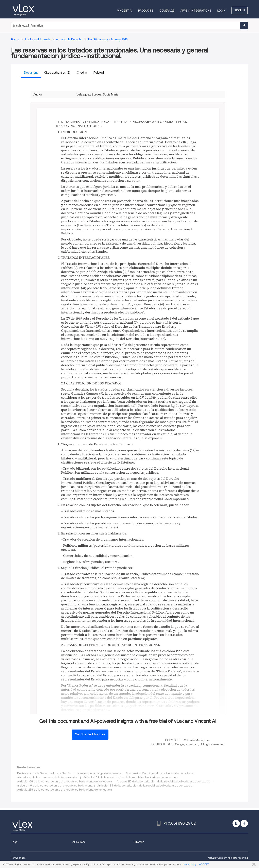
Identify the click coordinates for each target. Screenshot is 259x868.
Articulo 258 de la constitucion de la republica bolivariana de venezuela (65, 790)
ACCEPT (204, 864)
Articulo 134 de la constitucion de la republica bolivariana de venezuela (145, 785)
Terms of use (18, 858)
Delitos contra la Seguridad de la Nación (44, 773)
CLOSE (253, 864)
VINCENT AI (125, 11)
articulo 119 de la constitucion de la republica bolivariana (55, 785)
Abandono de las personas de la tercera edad (48, 777)
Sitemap (139, 842)
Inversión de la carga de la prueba (98, 773)
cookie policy (189, 864)
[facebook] (244, 823)
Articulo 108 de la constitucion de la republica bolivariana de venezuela (65, 781)
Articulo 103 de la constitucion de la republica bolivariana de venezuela (131, 777)
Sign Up (240, 10)
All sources (79, 842)
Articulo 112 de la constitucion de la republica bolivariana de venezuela (163, 781)
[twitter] (236, 823)
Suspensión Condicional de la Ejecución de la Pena (160, 773)
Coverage (167, 11)
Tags (14, 842)
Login (221, 11)
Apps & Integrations (196, 11)
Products (146, 11)
